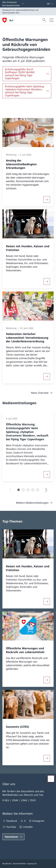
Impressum (32, 864)
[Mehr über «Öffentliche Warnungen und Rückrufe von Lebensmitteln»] (47, 680)
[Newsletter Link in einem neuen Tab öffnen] (13, 837)
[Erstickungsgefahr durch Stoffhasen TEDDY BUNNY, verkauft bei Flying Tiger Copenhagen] (27, 74)
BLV (11, 20)
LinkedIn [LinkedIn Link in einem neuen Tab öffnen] (26, 827)
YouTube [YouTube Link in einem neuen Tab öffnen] (9, 827)
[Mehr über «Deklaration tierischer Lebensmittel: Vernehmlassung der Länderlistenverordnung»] (47, 377)
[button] (19, 490)
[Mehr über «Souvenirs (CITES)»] (47, 758)
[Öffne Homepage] (8, 20)
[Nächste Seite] (46, 490)
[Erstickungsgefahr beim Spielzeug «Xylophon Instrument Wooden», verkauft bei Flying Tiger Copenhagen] (27, 91)
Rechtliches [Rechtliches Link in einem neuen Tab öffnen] (7, 864)
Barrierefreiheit (19, 864)
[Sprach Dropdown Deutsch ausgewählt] (50, 4)
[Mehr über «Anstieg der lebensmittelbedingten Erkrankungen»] (47, 199)
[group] (28, 446)
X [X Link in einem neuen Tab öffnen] (23, 821)
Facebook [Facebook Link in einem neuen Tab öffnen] (10, 821)
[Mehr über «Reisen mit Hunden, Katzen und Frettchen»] (47, 282)
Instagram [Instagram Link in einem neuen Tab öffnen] (36, 821)
